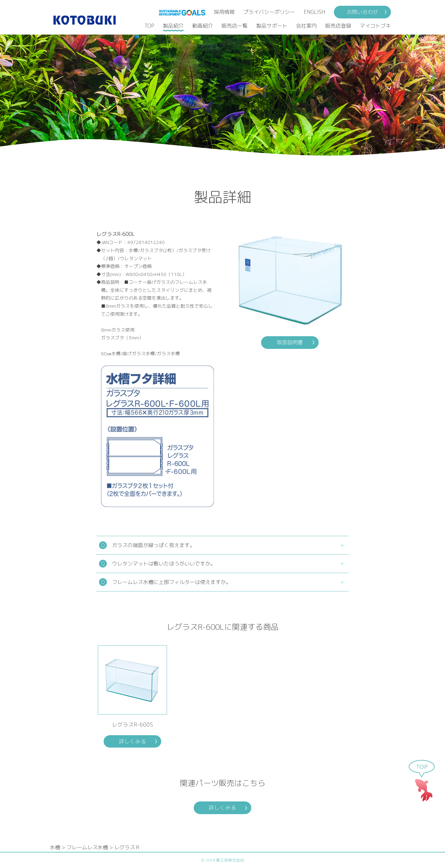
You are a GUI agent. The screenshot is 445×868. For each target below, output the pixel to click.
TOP (149, 26)
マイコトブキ (375, 26)
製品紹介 (173, 26)
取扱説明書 (290, 342)
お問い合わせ (362, 12)
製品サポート (272, 26)
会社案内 (306, 26)
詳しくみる (133, 741)
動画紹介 (203, 26)
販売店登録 (338, 26)
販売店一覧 (235, 26)
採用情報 (224, 12)
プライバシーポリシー (269, 12)
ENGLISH (314, 12)
